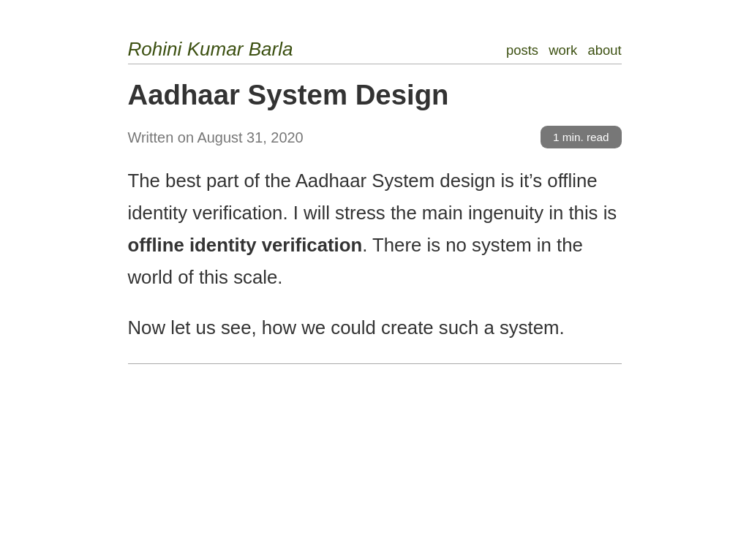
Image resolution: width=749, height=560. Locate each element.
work (563, 50)
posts (522, 50)
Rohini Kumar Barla (211, 49)
